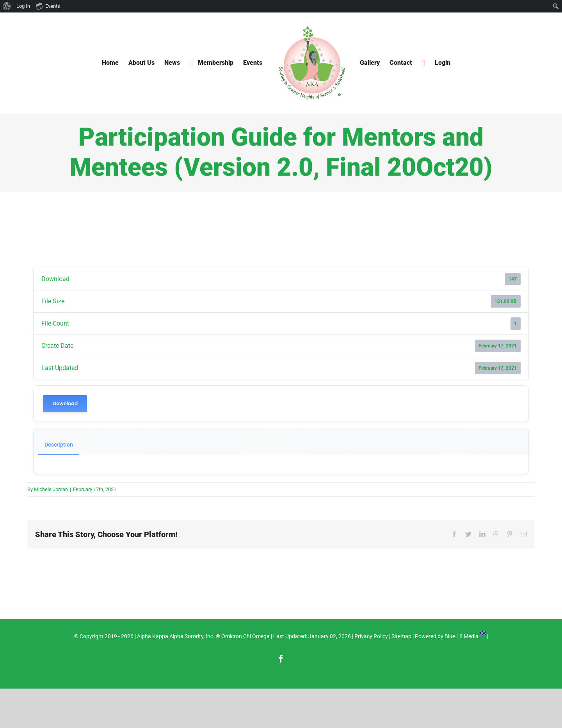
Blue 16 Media (462, 636)
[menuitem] (7, 6)
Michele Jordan (51, 489)
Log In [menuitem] (23, 6)
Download (65, 403)
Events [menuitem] (48, 6)
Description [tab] (59, 445)
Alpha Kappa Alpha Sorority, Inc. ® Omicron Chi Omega (203, 636)
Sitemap (401, 636)
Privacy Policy (371, 636)
